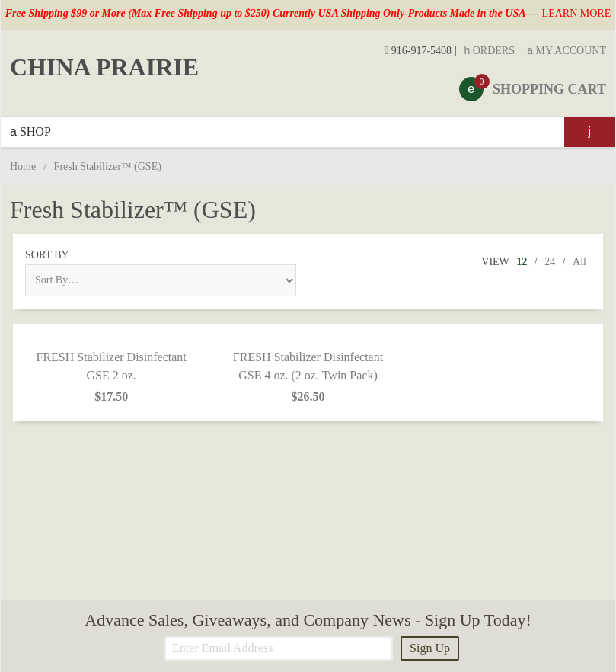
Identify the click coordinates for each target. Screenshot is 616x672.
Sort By (47, 255)
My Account (567, 51)
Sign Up (430, 648)
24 (550, 262)
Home (23, 166)
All (579, 262)
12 (522, 262)
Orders (489, 51)
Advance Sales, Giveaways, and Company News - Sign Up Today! (308, 620)
